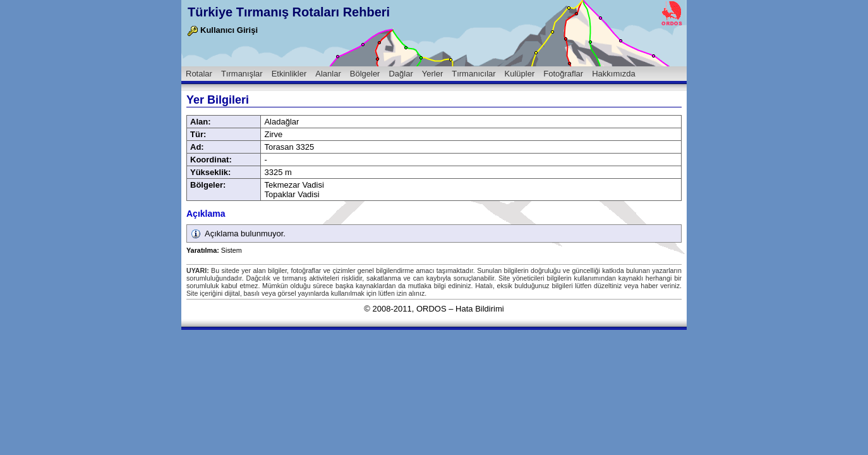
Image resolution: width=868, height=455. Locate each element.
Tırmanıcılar (473, 74)
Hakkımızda (614, 74)
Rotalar (199, 74)
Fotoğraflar (563, 74)
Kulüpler (520, 74)
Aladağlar (281, 122)
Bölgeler (365, 74)
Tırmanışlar (242, 74)
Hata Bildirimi (480, 309)
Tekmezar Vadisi (294, 185)
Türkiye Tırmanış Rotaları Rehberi (289, 12)
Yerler (432, 74)
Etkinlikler (289, 74)
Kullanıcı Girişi (223, 30)
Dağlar (401, 74)
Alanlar (328, 74)
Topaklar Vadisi (292, 194)
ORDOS (431, 309)
